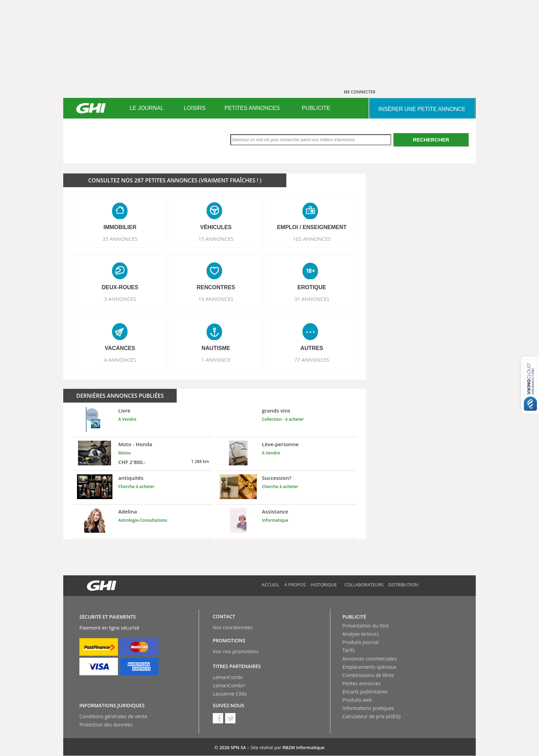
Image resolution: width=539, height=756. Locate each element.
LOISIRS (194, 108)
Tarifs (349, 650)
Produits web (357, 700)
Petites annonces (361, 683)
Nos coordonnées (233, 627)
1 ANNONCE (216, 360)
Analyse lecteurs (361, 634)
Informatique (275, 520)
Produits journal (360, 642)
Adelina (128, 511)
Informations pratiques (368, 708)
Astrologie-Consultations (143, 520)
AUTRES (312, 348)
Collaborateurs (364, 585)
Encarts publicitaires (365, 692)
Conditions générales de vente (113, 716)
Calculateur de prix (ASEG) (371, 716)
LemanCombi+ (229, 685)
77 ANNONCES (312, 360)
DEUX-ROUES (120, 287)
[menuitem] (147, 108)
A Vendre (127, 419)
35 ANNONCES (120, 239)
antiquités (131, 478)
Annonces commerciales (370, 659)
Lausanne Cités (230, 694)
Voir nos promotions (236, 651)
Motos (124, 453)
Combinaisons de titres (368, 675)
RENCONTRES (216, 287)
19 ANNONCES (216, 299)
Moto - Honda (135, 444)
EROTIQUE (312, 287)
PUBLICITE (316, 108)
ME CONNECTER (360, 92)
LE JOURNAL (147, 108)
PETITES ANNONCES (252, 108)
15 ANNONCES (216, 239)
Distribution (403, 585)
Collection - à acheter (283, 419)
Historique (324, 585)
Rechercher (431, 140)
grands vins (276, 410)
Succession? (277, 478)
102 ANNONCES (312, 239)
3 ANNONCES (120, 299)
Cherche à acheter (136, 487)
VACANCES (120, 348)
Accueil (271, 585)
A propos (295, 585)
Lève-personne (280, 444)
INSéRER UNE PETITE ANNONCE (422, 109)
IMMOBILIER (120, 227)
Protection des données (106, 725)
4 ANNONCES (120, 360)
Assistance (275, 511)
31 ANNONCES (312, 299)
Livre (124, 410)
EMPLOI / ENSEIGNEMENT (312, 227)
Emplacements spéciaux (369, 667)
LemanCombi (228, 677)
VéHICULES (216, 227)
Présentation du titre (366, 626)
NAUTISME (216, 348)
